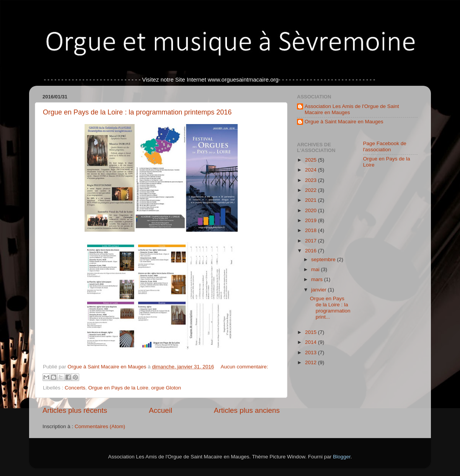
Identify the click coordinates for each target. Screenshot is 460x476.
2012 (312, 362)
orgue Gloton (166, 388)
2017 (312, 241)
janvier (320, 290)
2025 (312, 160)
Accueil (161, 410)
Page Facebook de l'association (385, 146)
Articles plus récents (75, 410)
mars (318, 279)
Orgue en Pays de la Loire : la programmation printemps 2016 (137, 112)
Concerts (75, 388)
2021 (312, 200)
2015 (312, 332)
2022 (312, 190)
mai (316, 269)
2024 (312, 170)
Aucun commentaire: (245, 367)
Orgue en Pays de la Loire (118, 388)
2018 (312, 230)
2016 (312, 251)
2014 (312, 342)
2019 (312, 220)
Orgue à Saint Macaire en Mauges (344, 122)
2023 (312, 180)
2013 (312, 353)
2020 (312, 210)
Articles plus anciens (247, 410)
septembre (324, 259)
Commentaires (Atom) (100, 426)
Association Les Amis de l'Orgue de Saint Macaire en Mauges (352, 109)
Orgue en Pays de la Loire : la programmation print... (330, 308)
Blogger (342, 457)
